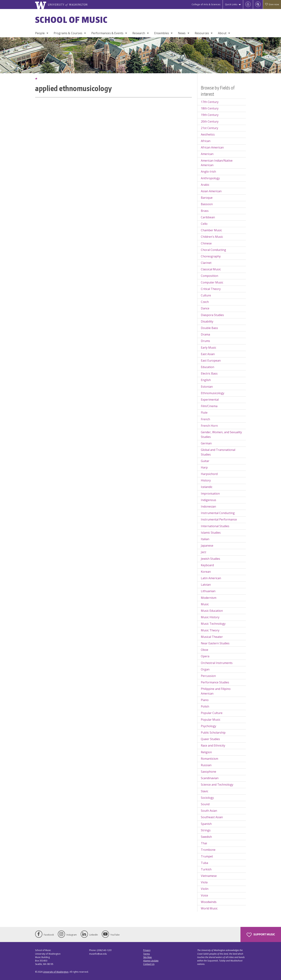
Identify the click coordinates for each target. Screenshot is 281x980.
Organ (205, 669)
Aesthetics (208, 134)
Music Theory (210, 630)
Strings (206, 830)
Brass (205, 211)
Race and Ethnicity (213, 745)
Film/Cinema (209, 406)
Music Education (212, 611)
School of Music (71, 20)
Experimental (210, 400)
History (206, 480)
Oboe (205, 650)
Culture (206, 295)
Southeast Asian (212, 817)
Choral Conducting (213, 250)
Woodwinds (209, 902)
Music (205, 604)
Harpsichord (209, 474)
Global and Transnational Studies (218, 452)
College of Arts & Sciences (206, 4)
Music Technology (213, 624)
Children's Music (212, 237)
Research (139, 33)
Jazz (204, 552)
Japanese (207, 546)
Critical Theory (211, 289)
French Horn (209, 426)
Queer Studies (210, 739)
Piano (205, 700)
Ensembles (162, 33)
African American (212, 147)
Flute (204, 413)
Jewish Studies (210, 559)
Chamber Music (211, 230)
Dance (205, 308)
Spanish (206, 824)
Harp (204, 467)
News (182, 33)
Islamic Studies (211, 533)
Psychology (208, 726)
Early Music (208, 348)
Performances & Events (107, 33)
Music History (210, 617)
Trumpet (207, 856)
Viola (204, 882)
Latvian (206, 585)
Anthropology (210, 178)
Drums (205, 341)
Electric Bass (209, 373)
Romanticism (209, 759)
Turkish (206, 869)
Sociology (207, 798)
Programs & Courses (68, 33)
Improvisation (210, 494)
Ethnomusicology (213, 393)
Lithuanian (208, 591)
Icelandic (207, 487)
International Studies (215, 526)
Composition (209, 276)
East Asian (208, 354)
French (205, 419)
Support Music (261, 935)
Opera (205, 656)
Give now (272, 4)
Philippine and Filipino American (216, 691)
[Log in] (248, 4)
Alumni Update (151, 961)
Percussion (208, 676)
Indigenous (208, 500)
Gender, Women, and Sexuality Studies (221, 434)
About (222, 33)
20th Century (210, 121)
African (206, 141)
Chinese (206, 243)
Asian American (211, 191)
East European (211, 361)
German (206, 443)
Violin (205, 889)
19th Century (210, 115)
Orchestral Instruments (217, 663)
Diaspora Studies (212, 315)
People (40, 33)
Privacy (147, 950)
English (206, 380)
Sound (205, 804)
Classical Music (211, 269)
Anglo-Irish (208, 172)
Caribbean (208, 217)
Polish (205, 706)
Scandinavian (210, 778)
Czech (205, 302)
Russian (206, 765)
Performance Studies (215, 682)
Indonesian (208, 506)
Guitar (205, 461)
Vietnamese (209, 876)
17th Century (210, 102)
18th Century (210, 108)
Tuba (204, 863)
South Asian (209, 811)
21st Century (209, 128)
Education (208, 367)
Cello (204, 224)
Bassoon (207, 204)
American (207, 154)
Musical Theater (212, 637)
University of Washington (56, 972)
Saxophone (208, 772)
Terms (146, 954)
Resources (202, 33)
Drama (205, 334)
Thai (204, 843)
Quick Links (231, 4)
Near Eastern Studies (215, 643)
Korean (206, 572)
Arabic (205, 185)
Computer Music (212, 282)
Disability (207, 321)
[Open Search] (258, 4)
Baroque (207, 198)
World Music (209, 908)
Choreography (211, 256)
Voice (204, 895)
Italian (205, 539)
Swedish (206, 837)
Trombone (208, 850)
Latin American (211, 578)
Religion (206, 752)
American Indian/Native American (217, 163)
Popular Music (211, 720)
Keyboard (207, 565)
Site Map (148, 957)
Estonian (207, 387)
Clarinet (206, 263)
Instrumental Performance (219, 519)
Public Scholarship (213, 733)
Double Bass (209, 328)
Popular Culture (212, 713)
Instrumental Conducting (218, 513)
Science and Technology (217, 785)
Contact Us (149, 964)
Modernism (209, 598)
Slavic (205, 791)
